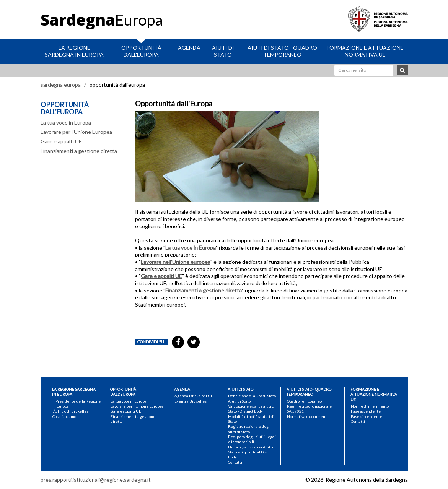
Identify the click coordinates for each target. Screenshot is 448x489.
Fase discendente (367, 416)
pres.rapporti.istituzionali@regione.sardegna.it (96, 480)
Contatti (235, 462)
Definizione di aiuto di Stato (252, 396)
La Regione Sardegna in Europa (74, 51)
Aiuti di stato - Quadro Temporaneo (282, 51)
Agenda (189, 48)
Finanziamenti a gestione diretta (79, 151)
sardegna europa (61, 85)
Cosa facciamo (64, 416)
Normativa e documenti (307, 416)
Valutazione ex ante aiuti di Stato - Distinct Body (252, 409)
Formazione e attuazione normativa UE (365, 51)
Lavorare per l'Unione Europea (76, 132)
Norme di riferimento (370, 406)
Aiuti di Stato (223, 51)
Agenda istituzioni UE (194, 396)
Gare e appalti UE (61, 141)
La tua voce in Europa (66, 123)
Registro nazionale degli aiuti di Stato (249, 429)
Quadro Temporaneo (304, 401)
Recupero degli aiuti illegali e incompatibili (252, 439)
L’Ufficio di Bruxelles (70, 411)
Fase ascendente (366, 411)
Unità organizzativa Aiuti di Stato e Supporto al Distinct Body (252, 452)
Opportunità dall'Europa (141, 51)
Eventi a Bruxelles (191, 401)
